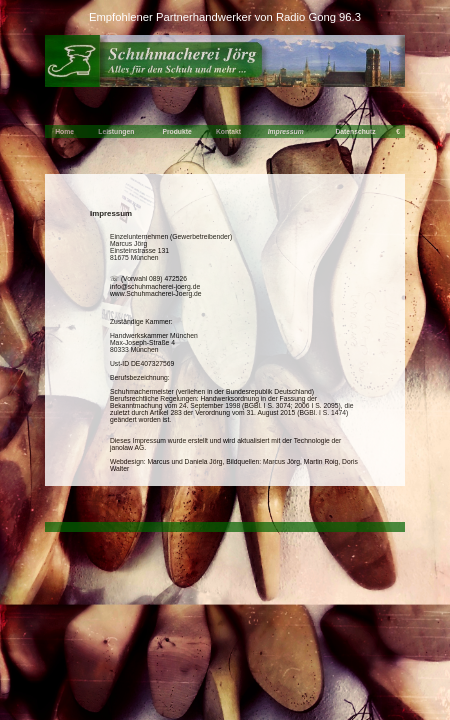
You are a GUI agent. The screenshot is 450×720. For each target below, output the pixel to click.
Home (64, 131)
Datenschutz (355, 131)
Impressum (286, 131)
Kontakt (228, 131)
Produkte (176, 131)
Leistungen (116, 131)
